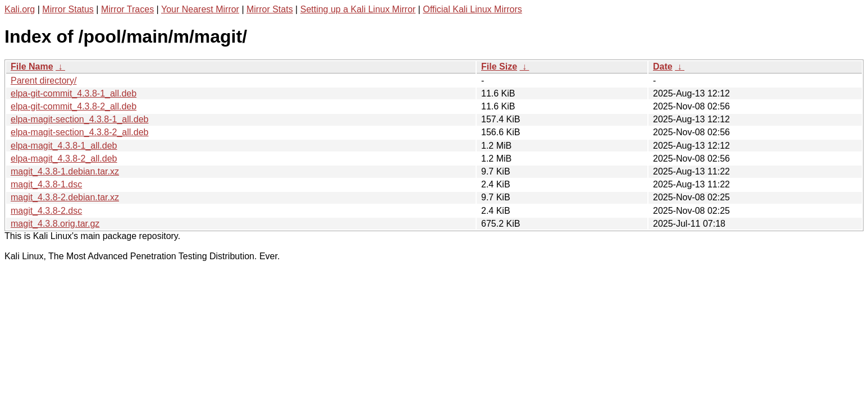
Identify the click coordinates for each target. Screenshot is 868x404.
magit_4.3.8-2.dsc (46, 211)
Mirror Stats (270, 9)
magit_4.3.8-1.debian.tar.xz (65, 171)
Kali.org (20, 9)
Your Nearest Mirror (200, 9)
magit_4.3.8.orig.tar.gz (55, 224)
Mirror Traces (127, 9)
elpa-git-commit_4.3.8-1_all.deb (74, 93)
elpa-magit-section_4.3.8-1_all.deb (79, 119)
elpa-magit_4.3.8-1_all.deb (64, 146)
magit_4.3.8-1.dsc (46, 184)
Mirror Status (68, 9)
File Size (499, 66)
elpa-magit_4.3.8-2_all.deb (64, 159)
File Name (32, 66)
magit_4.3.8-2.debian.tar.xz (65, 197)
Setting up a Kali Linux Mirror (358, 9)
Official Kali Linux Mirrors (472, 9)
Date (663, 66)
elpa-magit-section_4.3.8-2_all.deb (79, 132)
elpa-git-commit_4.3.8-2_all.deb (74, 106)
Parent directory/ (44, 81)
